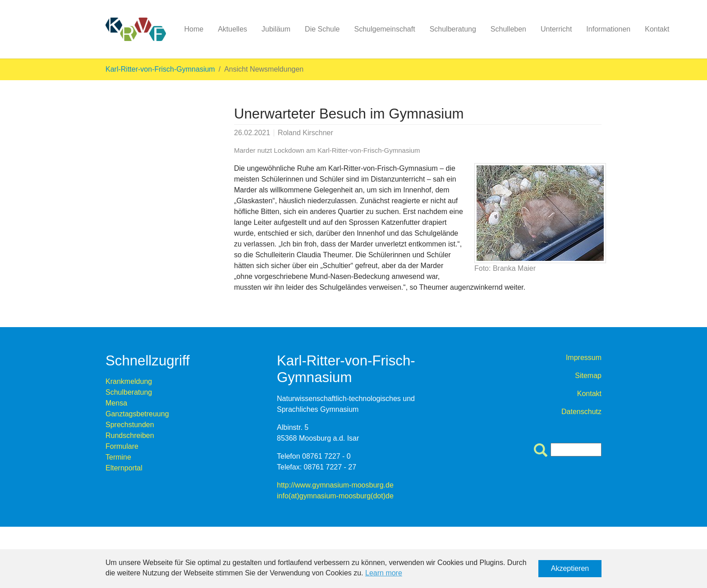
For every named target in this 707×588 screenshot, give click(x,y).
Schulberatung (129, 392)
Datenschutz (581, 412)
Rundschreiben (130, 435)
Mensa (116, 403)
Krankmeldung (129, 381)
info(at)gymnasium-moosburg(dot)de (335, 496)
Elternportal (124, 468)
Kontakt (589, 394)
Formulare (122, 446)
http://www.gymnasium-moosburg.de (335, 485)
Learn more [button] (384, 573)
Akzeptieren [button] (570, 568)
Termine (118, 457)
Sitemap (588, 376)
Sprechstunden (130, 425)
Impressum (584, 358)
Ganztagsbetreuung (137, 414)
